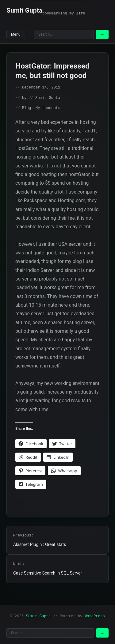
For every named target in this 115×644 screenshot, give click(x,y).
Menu (16, 34)
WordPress (95, 616)
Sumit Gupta (24, 10)
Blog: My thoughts (41, 108)
